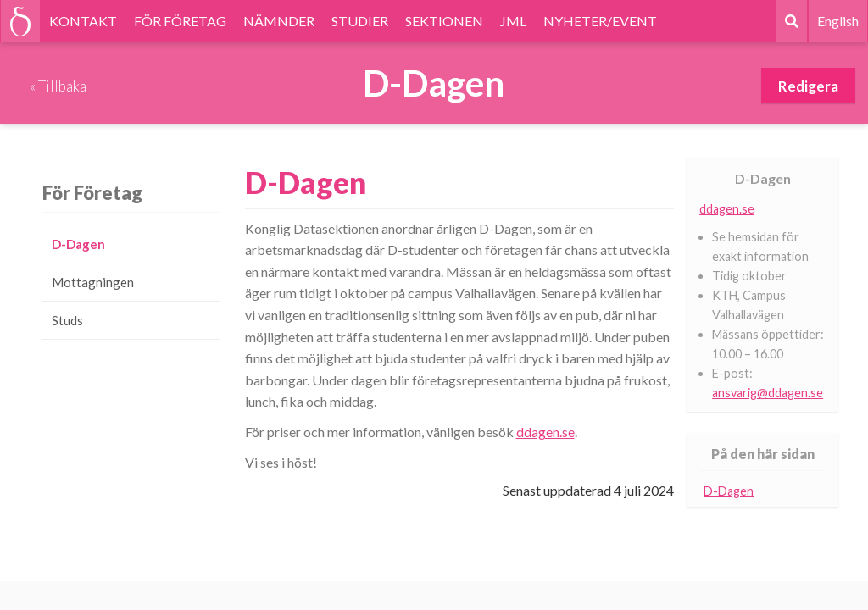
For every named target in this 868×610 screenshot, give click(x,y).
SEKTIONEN (444, 21)
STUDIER (360, 21)
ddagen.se (545, 432)
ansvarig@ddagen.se (768, 393)
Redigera (808, 86)
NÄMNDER (279, 21)
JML (513, 21)
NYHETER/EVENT (600, 21)
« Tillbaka (58, 86)
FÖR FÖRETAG (180, 21)
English (838, 21)
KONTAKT (83, 21)
